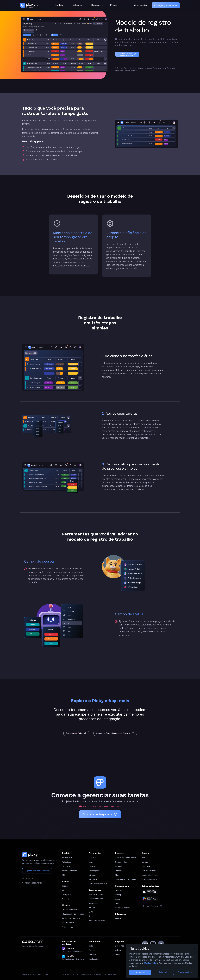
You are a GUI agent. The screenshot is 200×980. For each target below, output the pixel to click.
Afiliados (119, 950)
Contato (145, 862)
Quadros (92, 857)
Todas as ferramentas (98, 884)
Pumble (118, 918)
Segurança (98, 974)
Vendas (92, 907)
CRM (91, 912)
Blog (117, 875)
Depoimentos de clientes (126, 879)
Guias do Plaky (121, 862)
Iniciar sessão (140, 5)
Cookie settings (185, 972)
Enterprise (66, 895)
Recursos (96, 5)
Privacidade (86, 974)
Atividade (93, 875)
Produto (59, 5)
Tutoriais (119, 871)
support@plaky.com (150, 875)
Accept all (140, 972)
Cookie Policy (151, 963)
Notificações (94, 871)
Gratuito (65, 886)
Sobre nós (120, 946)
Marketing (93, 903)
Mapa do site (110, 974)
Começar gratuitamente (166, 5)
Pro (64, 890)
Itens (91, 862)
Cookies (66, 974)
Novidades (67, 866)
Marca (118, 955)
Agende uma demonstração (37, 871)
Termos (75, 974)
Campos (92, 866)
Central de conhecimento (126, 857)
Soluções (77, 5)
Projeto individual (69, 910)
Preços (114, 5)
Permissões (93, 879)
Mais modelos (68, 927)
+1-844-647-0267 (149, 879)
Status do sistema (149, 871)
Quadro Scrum (68, 923)
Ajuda (144, 857)
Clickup (118, 895)
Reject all (163, 972)
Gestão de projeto (96, 894)
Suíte (91, 946)
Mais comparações (123, 908)
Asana (118, 899)
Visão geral (67, 857)
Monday (119, 890)
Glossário (119, 866)
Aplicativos (67, 862)
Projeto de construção (72, 918)
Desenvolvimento (96, 899)
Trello (118, 903)
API (63, 875)
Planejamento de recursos (73, 914)
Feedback (146, 866)
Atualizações (94, 959)
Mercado (92, 955)
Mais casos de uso (97, 920)
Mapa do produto (70, 871)
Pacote (92, 950)
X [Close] (194, 949)
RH (90, 916)
